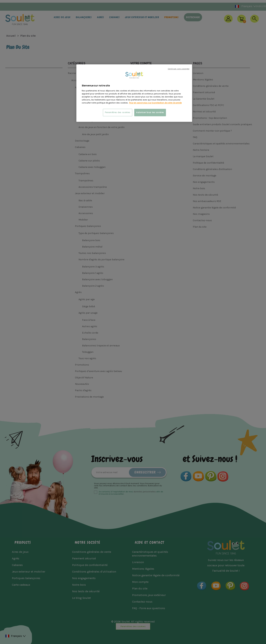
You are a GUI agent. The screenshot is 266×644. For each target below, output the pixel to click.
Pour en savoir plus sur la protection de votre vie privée (155, 103)
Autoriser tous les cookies (150, 112)
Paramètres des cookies (118, 112)
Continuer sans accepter (179, 69)
